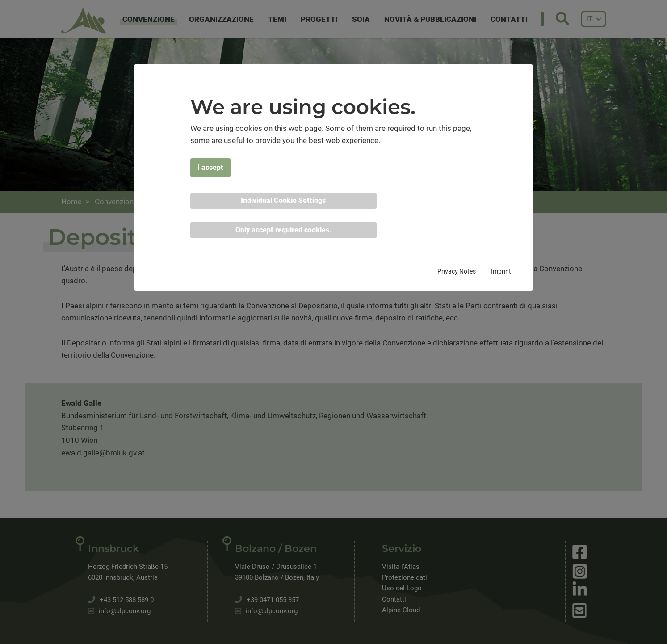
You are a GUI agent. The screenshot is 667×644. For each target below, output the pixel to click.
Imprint (501, 271)
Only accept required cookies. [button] (283, 230)
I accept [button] (210, 167)
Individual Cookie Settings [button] (283, 200)
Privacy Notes (457, 271)
